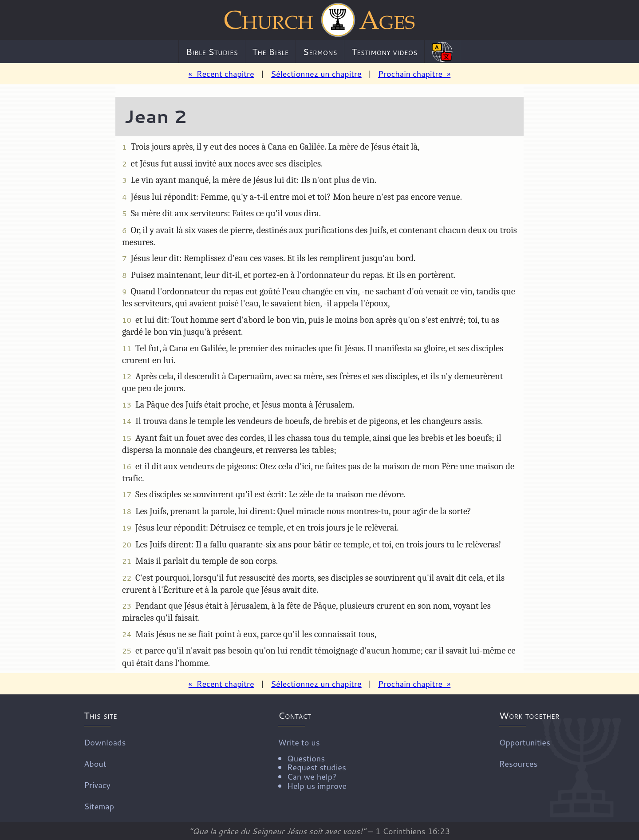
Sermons (320, 52)
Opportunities (525, 742)
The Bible (270, 52)
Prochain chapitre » (414, 74)
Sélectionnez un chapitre (316, 74)
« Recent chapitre (221, 74)
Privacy (97, 785)
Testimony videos (384, 52)
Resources (519, 763)
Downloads (105, 742)
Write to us (312, 763)
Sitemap (99, 806)
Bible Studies (212, 52)
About (95, 763)
